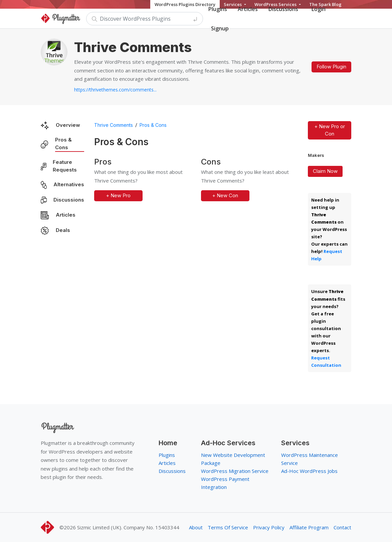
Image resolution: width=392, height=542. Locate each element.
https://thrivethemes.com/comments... (115, 90)
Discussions (69, 200)
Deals (63, 230)
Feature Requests (65, 166)
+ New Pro (118, 195)
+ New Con (225, 195)
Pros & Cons (63, 144)
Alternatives (69, 184)
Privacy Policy (269, 527)
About (196, 527)
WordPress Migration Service (235, 471)
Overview (68, 125)
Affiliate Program (309, 527)
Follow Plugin (331, 67)
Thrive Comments (114, 125)
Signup (220, 28)
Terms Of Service (228, 527)
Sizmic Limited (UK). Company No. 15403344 (128, 527)
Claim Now (325, 171)
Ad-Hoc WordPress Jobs (309, 471)
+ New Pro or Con (330, 130)
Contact (342, 527)
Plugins (167, 455)
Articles (66, 215)
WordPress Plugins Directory (185, 4)
